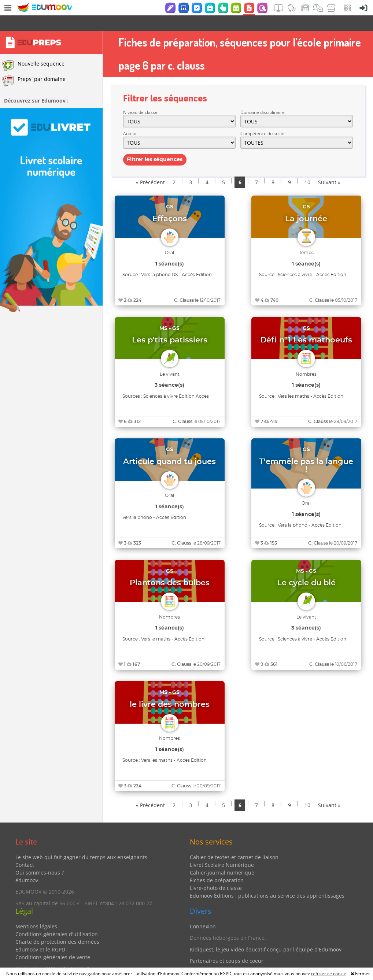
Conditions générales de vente (53, 942)
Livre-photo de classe (216, 873)
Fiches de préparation (217, 865)
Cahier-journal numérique (222, 857)
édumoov (27, 865)
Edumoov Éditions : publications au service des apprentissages (267, 880)
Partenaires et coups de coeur (227, 945)
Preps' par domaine (34, 66)
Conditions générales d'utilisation (57, 919)
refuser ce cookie (329, 974)
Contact (25, 849)
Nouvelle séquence (33, 50)
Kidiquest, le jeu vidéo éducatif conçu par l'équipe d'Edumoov (266, 934)
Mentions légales (36, 911)
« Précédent (150, 167)
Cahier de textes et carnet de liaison (234, 842)
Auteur (130, 118)
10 (307, 167)
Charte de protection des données (57, 926)
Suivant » (329, 167)
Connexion (203, 911)
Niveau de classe (140, 97)
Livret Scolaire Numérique (222, 849)
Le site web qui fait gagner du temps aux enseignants (81, 842)
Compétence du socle (262, 118)
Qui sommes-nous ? (40, 857)
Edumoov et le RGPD (40, 934)
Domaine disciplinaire (263, 97)
